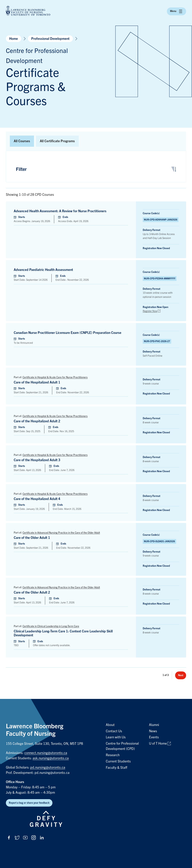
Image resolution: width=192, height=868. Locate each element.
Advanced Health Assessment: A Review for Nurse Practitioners (60, 211)
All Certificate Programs (57, 141)
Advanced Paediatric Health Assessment (43, 270)
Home (14, 39)
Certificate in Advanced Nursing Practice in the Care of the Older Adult (61, 533)
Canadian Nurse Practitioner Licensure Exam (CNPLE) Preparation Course (68, 333)
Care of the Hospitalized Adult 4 (37, 499)
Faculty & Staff (117, 768)
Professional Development (50, 39)
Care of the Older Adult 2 (32, 592)
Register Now (150, 311)
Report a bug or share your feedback (29, 803)
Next (181, 675)
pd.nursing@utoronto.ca (48, 767)
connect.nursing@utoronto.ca (46, 753)
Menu (176, 11)
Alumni (154, 725)
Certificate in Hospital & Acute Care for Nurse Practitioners (55, 377)
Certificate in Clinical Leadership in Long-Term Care (51, 626)
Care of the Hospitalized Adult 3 (37, 460)
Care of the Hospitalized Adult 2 (37, 421)
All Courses (22, 141)
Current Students (118, 761)
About (110, 725)
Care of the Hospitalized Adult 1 (37, 382)
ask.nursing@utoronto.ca (51, 758)
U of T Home (158, 744)
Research (113, 755)
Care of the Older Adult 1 (32, 538)
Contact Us (114, 731)
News (153, 731)
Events (154, 737)
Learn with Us (116, 737)
